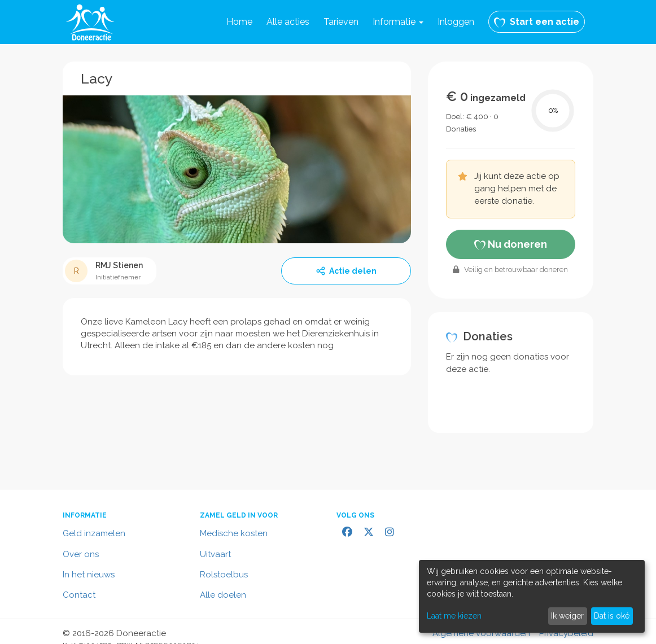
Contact (79, 595)
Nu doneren (511, 244)
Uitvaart (215, 554)
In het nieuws (89, 575)
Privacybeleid (566, 633)
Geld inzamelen (94, 533)
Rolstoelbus (224, 575)
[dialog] (532, 596)
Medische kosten (234, 533)
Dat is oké (612, 616)
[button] (398, 22)
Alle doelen (223, 595)
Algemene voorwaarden (481, 633)
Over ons (81, 554)
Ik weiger (567, 616)
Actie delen (346, 271)
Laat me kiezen (454, 616)
